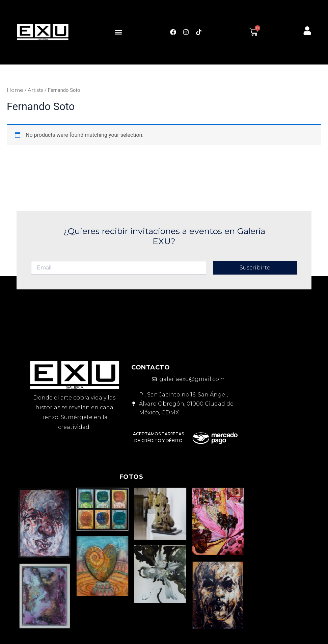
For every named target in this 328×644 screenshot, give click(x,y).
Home (15, 90)
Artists (35, 90)
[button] (119, 32)
